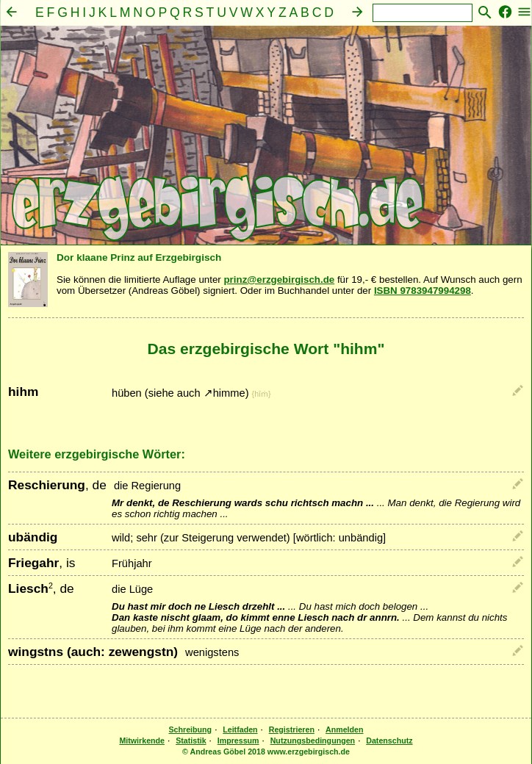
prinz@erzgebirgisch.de (279, 280)
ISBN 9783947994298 (423, 291)
